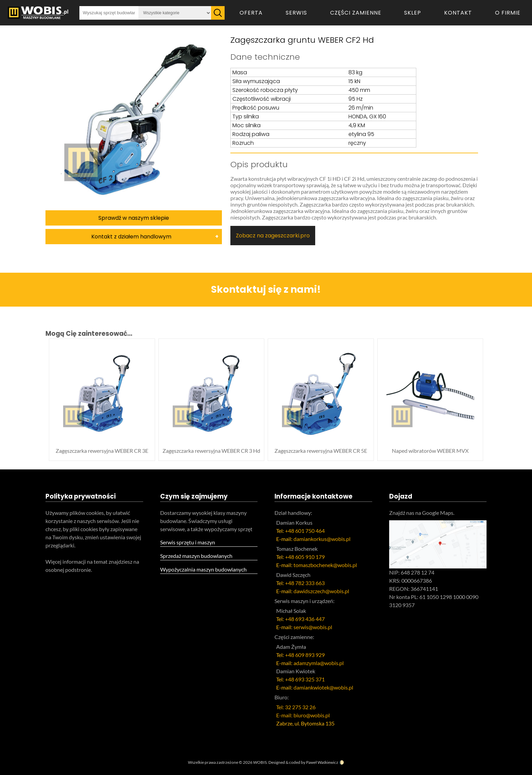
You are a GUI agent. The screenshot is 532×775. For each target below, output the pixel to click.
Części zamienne (356, 13)
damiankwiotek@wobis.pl (323, 687)
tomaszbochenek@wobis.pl (325, 565)
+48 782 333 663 (305, 583)
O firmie (508, 13)
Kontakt (458, 13)
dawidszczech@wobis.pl (321, 591)
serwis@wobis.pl (313, 627)
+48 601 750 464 (305, 531)
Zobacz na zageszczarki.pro (273, 236)
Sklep (413, 13)
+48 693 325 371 (305, 679)
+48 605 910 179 (305, 557)
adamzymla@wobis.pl (319, 663)
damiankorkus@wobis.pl (322, 539)
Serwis (296, 13)
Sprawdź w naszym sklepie (134, 218)
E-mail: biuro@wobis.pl (303, 715)
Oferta (251, 13)
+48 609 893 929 (305, 655)
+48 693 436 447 (305, 619)
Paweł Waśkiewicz (322, 762)
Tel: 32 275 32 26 (296, 707)
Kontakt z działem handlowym (131, 237)
